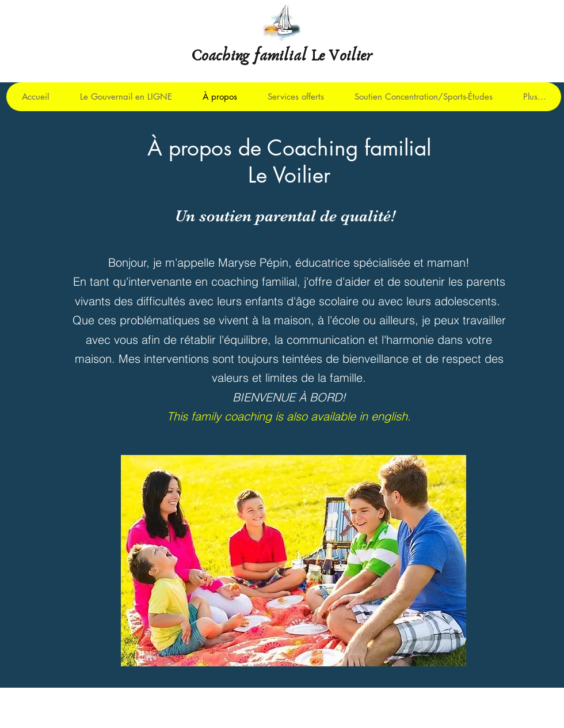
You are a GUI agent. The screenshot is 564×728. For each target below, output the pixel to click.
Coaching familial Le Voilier (282, 56)
